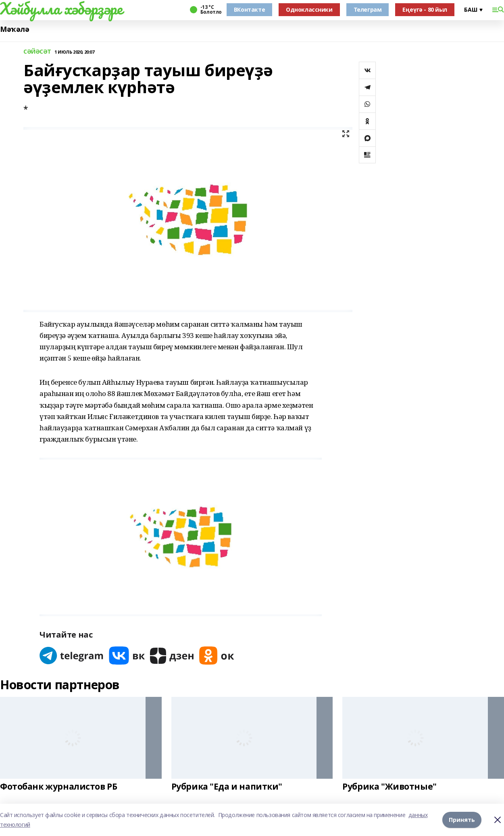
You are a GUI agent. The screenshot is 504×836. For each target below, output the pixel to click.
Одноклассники (309, 9)
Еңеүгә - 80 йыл (425, 9)
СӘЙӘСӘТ (37, 52)
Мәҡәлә (15, 29)
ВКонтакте (249, 9)
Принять (462, 820)
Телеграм (368, 9)
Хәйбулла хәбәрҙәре (61, 8)
